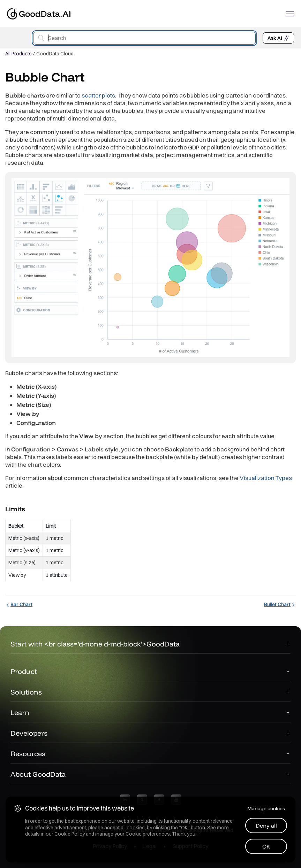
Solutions (26, 692)
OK (266, 846)
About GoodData (38, 774)
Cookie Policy (70, 834)
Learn (20, 712)
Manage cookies (266, 808)
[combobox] (144, 38)
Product (24, 671)
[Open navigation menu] (290, 14)
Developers (29, 733)
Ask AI (278, 38)
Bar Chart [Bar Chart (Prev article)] (19, 604)
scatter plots (98, 95)
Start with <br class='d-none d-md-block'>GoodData (95, 644)
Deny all (266, 826)
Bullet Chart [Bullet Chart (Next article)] (280, 604)
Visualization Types (266, 478)
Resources (28, 754)
